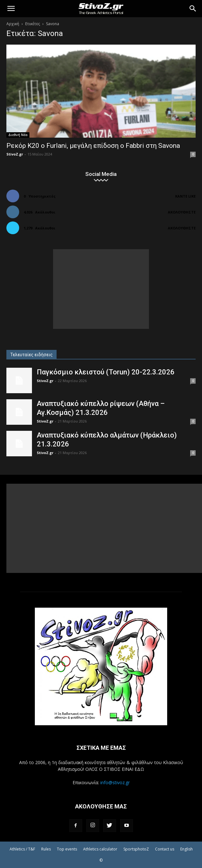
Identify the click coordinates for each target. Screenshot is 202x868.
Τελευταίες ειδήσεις (31, 355)
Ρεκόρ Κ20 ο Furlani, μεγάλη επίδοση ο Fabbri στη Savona (93, 146)
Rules (46, 849)
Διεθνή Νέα (18, 135)
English (186, 849)
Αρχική (13, 24)
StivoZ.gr (15, 154)
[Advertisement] (101, 289)
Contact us (165, 849)
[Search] (193, 9)
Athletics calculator (100, 849)
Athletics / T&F (22, 849)
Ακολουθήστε (182, 212)
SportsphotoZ (136, 849)
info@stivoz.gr (115, 782)
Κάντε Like (185, 196)
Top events (67, 849)
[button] (11, 9)
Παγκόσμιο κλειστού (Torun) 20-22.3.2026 (106, 372)
